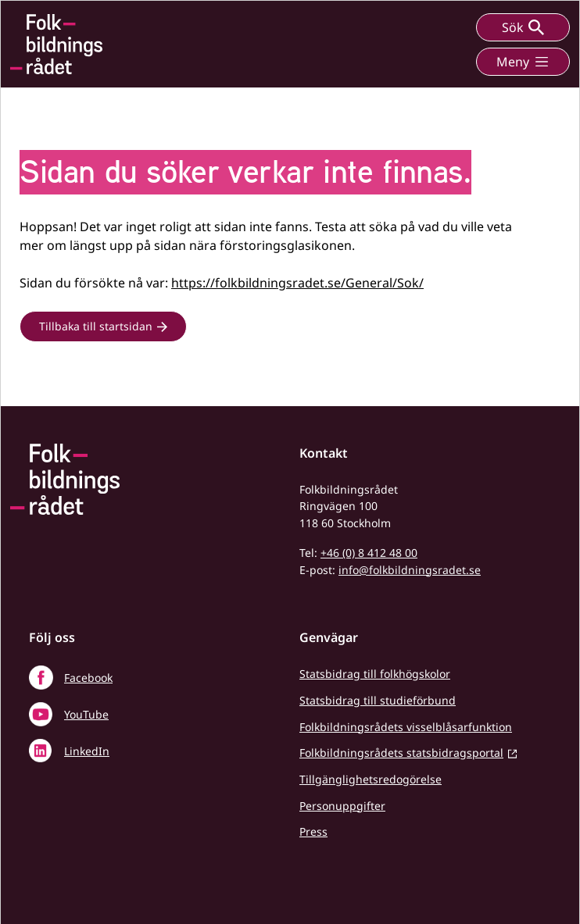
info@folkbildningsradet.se (410, 570)
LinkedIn (87, 751)
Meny (523, 62)
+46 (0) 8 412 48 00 (369, 553)
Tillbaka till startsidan (96, 326)
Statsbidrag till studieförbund (378, 700)
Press (313, 831)
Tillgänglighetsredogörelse (371, 779)
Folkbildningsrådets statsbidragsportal (401, 753)
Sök (523, 27)
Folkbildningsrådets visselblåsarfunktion (406, 727)
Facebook (88, 678)
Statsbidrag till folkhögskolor (375, 674)
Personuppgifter (342, 806)
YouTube (86, 714)
